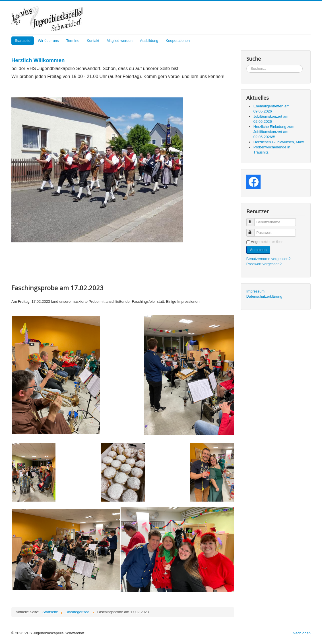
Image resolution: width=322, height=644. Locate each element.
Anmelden (258, 250)
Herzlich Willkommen (38, 60)
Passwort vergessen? (264, 264)
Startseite (23, 41)
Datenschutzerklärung (264, 296)
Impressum (255, 291)
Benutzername (253, 220)
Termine (73, 41)
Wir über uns (48, 41)
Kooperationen (178, 41)
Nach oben (302, 633)
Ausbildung (149, 41)
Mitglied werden (120, 41)
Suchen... (246, 65)
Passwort (253, 230)
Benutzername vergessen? (268, 259)
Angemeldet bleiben (267, 242)
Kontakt (93, 41)
